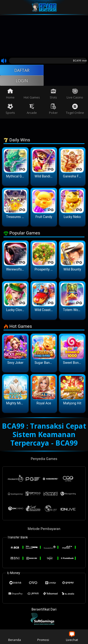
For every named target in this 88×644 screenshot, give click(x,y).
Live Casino (75, 94)
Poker (53, 110)
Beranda (15, 637)
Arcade (32, 110)
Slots (53, 94)
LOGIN (22, 81)
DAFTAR (22, 70)
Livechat (72, 637)
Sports (10, 110)
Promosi (43, 637)
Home (10, 94)
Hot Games (32, 94)
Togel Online (75, 110)
